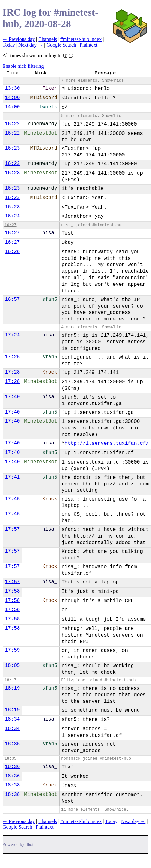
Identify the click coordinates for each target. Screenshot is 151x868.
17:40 (12, 397)
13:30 (12, 88)
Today (9, 45)
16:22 (12, 124)
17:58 (12, 591)
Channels (48, 39)
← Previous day (19, 39)
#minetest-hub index (81, 39)
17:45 (12, 499)
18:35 (12, 744)
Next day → (31, 45)
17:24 (12, 335)
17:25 (12, 357)
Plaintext (89, 45)
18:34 (12, 719)
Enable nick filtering (23, 66)
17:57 (12, 529)
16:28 (12, 252)
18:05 (12, 666)
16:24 (12, 216)
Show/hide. (114, 80)
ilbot (30, 844)
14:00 (12, 98)
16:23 (12, 148)
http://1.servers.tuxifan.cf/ (107, 444)
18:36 (12, 767)
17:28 (12, 372)
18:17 (10, 680)
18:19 (12, 688)
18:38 (12, 785)
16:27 (10, 225)
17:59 (12, 650)
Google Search (61, 45)
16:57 (12, 300)
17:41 (12, 477)
